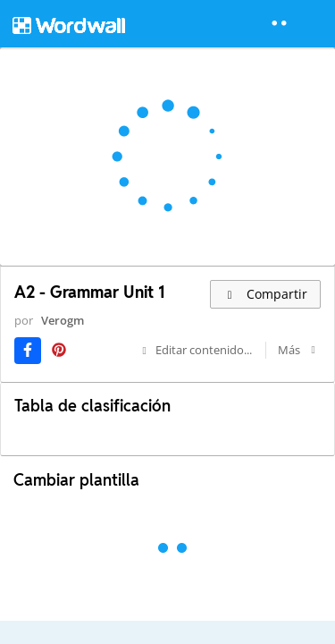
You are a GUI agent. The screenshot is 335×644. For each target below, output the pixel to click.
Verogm (63, 320)
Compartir (265, 294)
